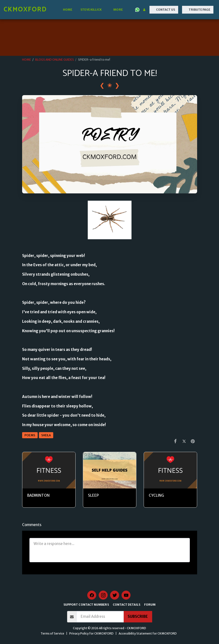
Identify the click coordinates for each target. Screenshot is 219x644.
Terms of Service (52, 633)
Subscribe (138, 616)
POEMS (30, 435)
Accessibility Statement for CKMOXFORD (148, 633)
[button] (93, 10)
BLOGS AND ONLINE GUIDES (55, 60)
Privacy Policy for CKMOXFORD (91, 633)
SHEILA (46, 435)
